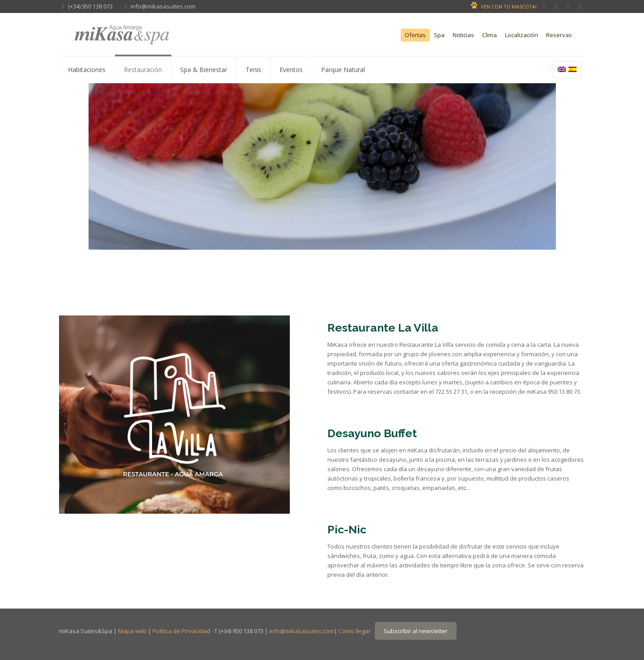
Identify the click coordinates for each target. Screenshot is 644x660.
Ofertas (415, 35)
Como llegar (355, 631)
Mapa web (132, 631)
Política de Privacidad (181, 631)
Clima (489, 35)
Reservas (559, 35)
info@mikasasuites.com (163, 6)
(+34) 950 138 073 (90, 6)
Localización (521, 35)
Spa (439, 35)
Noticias (463, 35)
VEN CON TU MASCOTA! (509, 6)
